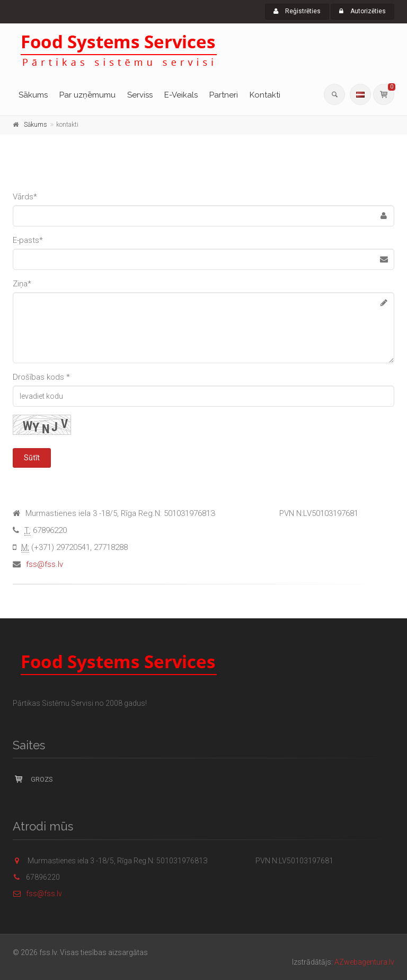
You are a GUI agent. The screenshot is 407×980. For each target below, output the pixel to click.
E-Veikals (181, 95)
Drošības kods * (41, 377)
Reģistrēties (297, 11)
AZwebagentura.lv (364, 962)
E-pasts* (28, 240)
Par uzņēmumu (87, 95)
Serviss (140, 95)
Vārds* (25, 197)
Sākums (33, 95)
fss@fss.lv (45, 564)
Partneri (224, 95)
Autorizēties (362, 11)
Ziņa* (22, 284)
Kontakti (265, 95)
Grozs (33, 779)
